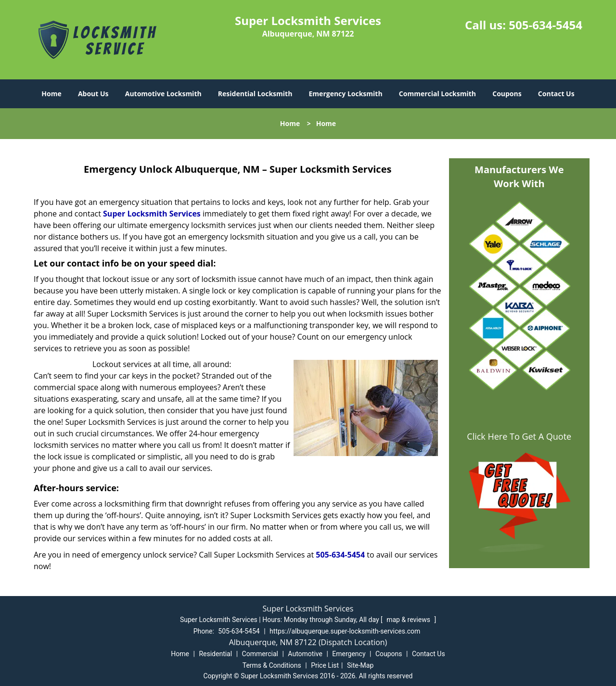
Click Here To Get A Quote (519, 436)
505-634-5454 (545, 25)
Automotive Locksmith (163, 94)
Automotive (305, 654)
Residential (215, 654)
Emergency (349, 654)
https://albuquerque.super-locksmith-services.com (345, 631)
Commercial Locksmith (437, 94)
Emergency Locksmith (346, 94)
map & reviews (409, 620)
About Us (93, 94)
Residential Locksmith (255, 94)
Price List (325, 665)
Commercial (260, 654)
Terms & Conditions (272, 665)
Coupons (507, 94)
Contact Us (556, 94)
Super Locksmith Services (152, 214)
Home (51, 94)
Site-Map (360, 665)
